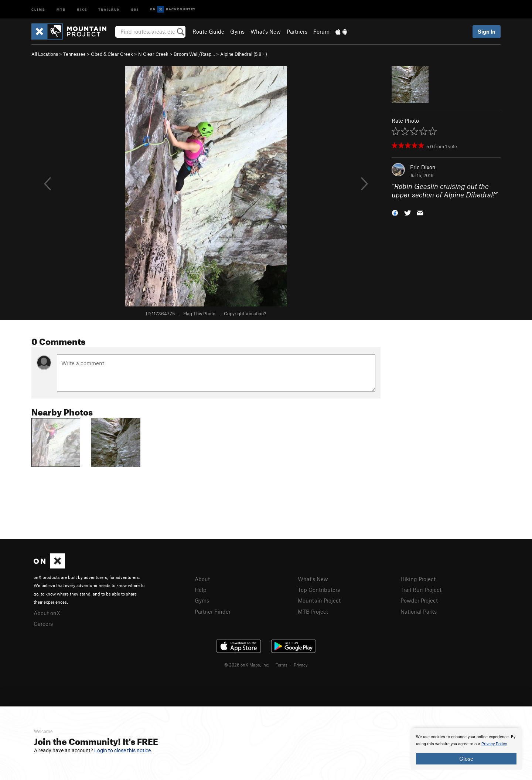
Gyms (237, 31)
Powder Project (419, 600)
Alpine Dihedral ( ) (244, 54)
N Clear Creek (153, 54)
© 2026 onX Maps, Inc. (247, 665)
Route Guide (208, 31)
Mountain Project (319, 600)
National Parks (419, 611)
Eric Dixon (423, 167)
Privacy (301, 665)
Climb (38, 9)
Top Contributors (319, 590)
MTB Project (313, 611)
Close (466, 759)
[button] (395, 212)
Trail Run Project (421, 590)
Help (201, 590)
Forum (321, 31)
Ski (135, 9)
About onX (47, 613)
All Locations (45, 54)
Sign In (487, 31)
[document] (466, 749)
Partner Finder (213, 611)
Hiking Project (418, 579)
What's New (266, 31)
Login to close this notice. (123, 750)
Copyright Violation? (245, 313)
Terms (282, 665)
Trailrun (109, 9)
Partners (297, 31)
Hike (82, 9)
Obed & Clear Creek (112, 54)
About (202, 579)
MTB (61, 9)
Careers (43, 624)
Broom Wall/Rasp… (194, 54)
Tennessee (74, 54)
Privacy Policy (494, 744)
